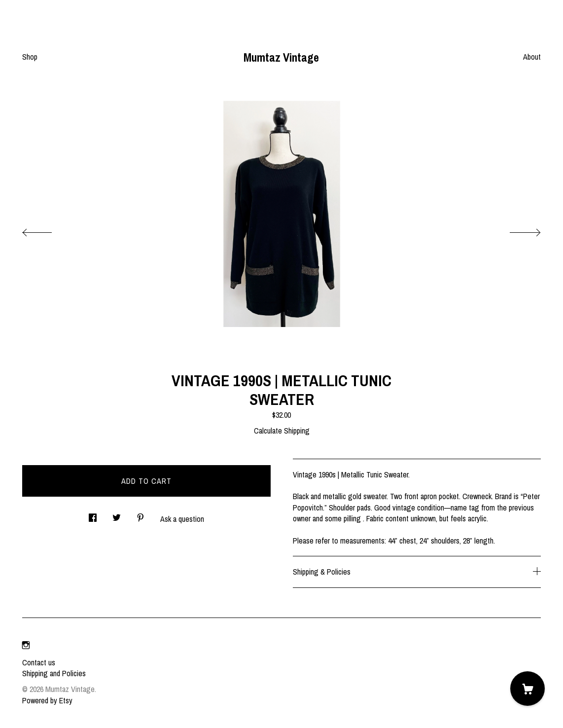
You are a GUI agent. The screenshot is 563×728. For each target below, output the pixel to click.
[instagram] (26, 646)
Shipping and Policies (54, 673)
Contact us (39, 662)
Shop (30, 57)
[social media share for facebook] (93, 515)
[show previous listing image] (47, 230)
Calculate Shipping (282, 431)
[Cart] (528, 689)
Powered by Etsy (47, 700)
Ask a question (182, 519)
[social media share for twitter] (117, 515)
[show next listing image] (516, 230)
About (532, 57)
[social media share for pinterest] (141, 515)
